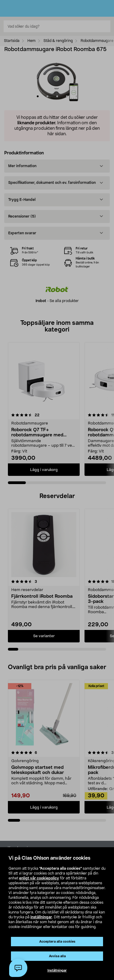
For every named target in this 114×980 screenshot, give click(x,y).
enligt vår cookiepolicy (39, 878)
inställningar (41, 917)
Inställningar (57, 970)
